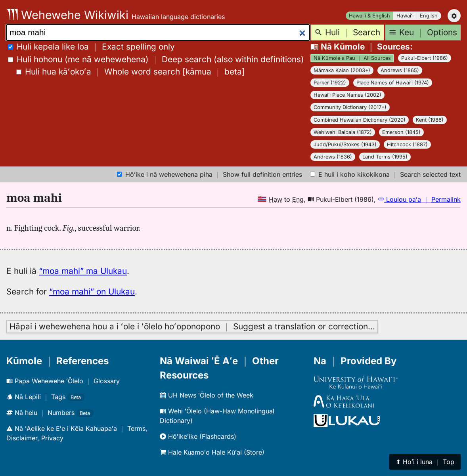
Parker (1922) (330, 83)
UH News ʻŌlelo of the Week (207, 395)
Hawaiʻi (405, 16)
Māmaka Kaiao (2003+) (342, 70)
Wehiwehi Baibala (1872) (343, 132)
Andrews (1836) (333, 157)
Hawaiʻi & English (369, 16)
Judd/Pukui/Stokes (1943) (345, 144)
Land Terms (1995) (385, 157)
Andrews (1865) (400, 70)
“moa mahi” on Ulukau (92, 292)
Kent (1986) (430, 120)
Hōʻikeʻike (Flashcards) (198, 436)
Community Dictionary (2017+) (350, 107)
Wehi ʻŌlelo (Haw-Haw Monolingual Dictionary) (217, 416)
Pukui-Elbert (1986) (425, 58)
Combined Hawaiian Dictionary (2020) (360, 120)
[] (131, 72)
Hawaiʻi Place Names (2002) (347, 95)
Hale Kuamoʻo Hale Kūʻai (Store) (212, 452)
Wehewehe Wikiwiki (67, 15)
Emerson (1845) (401, 132)
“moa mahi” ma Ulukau (83, 271)
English (429, 16)
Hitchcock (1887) (407, 144)
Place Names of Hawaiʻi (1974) (393, 83)
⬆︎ (425, 462)
